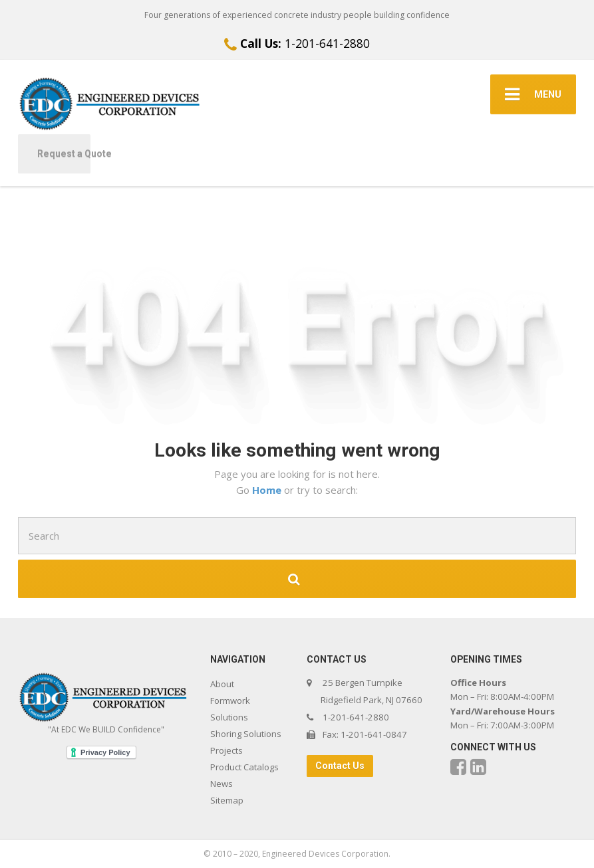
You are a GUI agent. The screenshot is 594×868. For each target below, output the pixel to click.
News (222, 784)
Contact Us (340, 766)
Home (268, 490)
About (222, 684)
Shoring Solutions (246, 734)
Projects (226, 750)
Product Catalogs (244, 767)
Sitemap (227, 800)
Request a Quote (64, 154)
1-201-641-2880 (297, 43)
